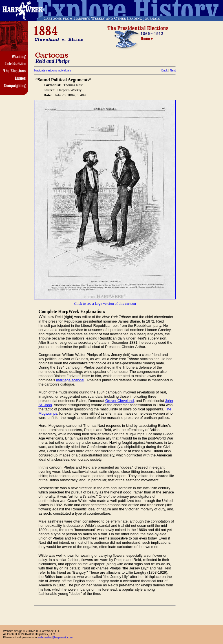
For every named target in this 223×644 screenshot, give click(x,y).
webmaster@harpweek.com (55, 637)
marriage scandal (70, 380)
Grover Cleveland (119, 401)
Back (164, 70)
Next (173, 70)
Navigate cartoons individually (53, 70)
